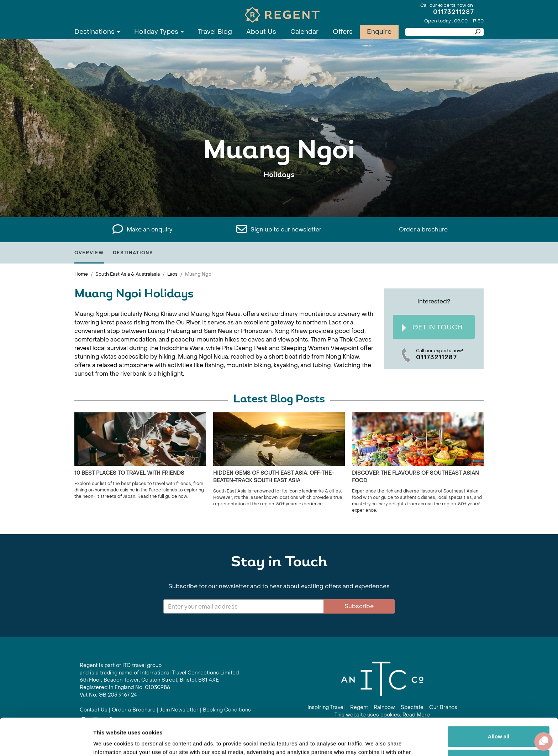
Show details (110, 742)
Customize (499, 721)
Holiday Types (159, 32)
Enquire (379, 32)
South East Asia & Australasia (128, 274)
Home (81, 274)
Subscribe (359, 606)
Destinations (97, 32)
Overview (89, 253)
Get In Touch (432, 327)
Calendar (304, 32)
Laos (172, 274)
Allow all (499, 698)
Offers (343, 32)
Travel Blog (215, 32)
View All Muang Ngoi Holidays (279, 197)
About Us (261, 32)
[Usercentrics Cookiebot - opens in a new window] (46, 742)
